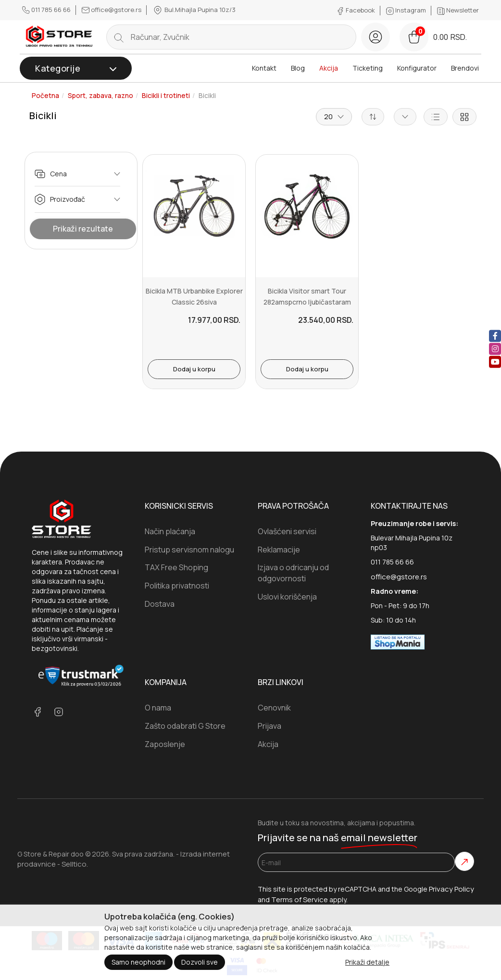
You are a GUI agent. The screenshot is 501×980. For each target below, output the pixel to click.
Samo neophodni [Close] (138, 962)
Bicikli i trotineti (166, 96)
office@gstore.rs (112, 10)
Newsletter (458, 10)
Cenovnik (274, 708)
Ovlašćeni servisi (287, 531)
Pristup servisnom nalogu (189, 550)
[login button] (376, 37)
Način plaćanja (170, 531)
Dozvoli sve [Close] (200, 962)
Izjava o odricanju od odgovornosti (293, 573)
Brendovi (465, 68)
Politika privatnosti (177, 586)
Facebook (357, 10)
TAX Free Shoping (176, 567)
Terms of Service (300, 900)
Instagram (407, 10)
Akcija (329, 68)
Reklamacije (279, 550)
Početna (45, 96)
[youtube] (495, 362)
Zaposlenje (165, 744)
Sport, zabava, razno (100, 96)
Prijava (269, 726)
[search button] (119, 37)
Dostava (160, 604)
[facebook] (495, 336)
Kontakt (264, 68)
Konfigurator (417, 68)
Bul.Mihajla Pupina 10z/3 (194, 10)
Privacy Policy (451, 889)
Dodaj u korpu (194, 369)
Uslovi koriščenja (287, 597)
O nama (158, 708)
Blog (298, 68)
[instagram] (495, 349)
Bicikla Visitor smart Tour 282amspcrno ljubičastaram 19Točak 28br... (307, 302)
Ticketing (368, 68)
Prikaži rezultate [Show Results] (83, 229)
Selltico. (75, 864)
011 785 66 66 (47, 10)
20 (334, 116)
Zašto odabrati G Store (185, 726)
